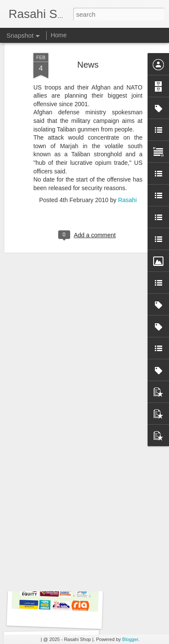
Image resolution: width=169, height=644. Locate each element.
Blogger (130, 639)
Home (58, 35)
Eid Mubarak (55, 502)
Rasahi (127, 158)
